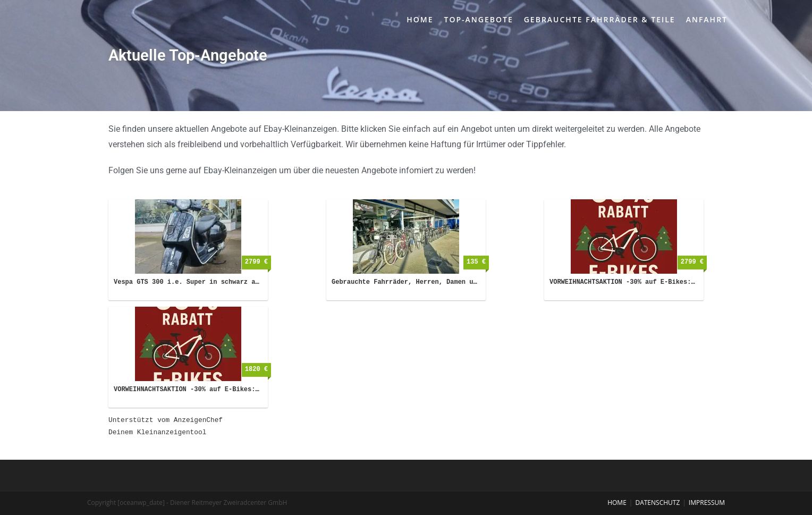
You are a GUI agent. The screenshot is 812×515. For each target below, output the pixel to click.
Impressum (707, 503)
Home (617, 503)
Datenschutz (657, 503)
